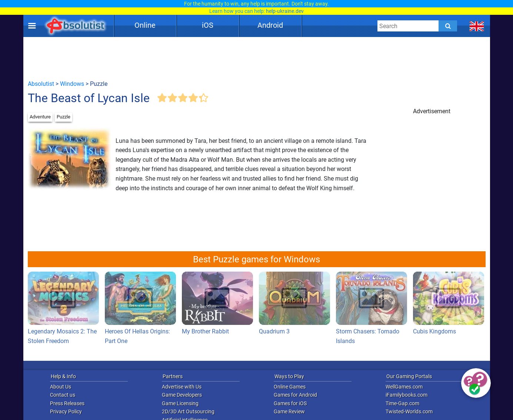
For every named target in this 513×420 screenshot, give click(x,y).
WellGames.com (404, 387)
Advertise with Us (182, 387)
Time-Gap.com (402, 403)
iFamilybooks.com (407, 395)
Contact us (63, 395)
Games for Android (295, 395)
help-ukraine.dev (285, 11)
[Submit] (448, 26)
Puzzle (64, 117)
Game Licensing (180, 403)
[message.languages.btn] (477, 26)
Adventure (40, 117)
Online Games (290, 387)
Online (145, 25)
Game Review (289, 411)
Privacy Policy (66, 411)
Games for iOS (290, 403)
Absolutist (41, 84)
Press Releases (67, 403)
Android (270, 25)
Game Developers (182, 395)
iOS (208, 25)
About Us (61, 387)
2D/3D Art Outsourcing (188, 411)
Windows (72, 84)
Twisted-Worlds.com (409, 411)
